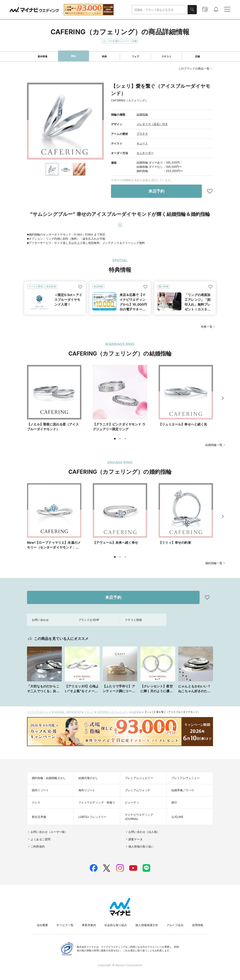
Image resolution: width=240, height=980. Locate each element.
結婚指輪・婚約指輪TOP (68, 712)
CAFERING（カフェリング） (113, 712)
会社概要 (42, 925)
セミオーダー (145, 153)
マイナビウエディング (39, 712)
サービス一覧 (65, 925)
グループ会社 (175, 925)
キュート (142, 143)
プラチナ (142, 134)
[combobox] (160, 10)
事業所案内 (89, 925)
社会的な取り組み (116, 925)
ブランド (89, 712)
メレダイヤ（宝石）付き (152, 124)
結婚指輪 (142, 114)
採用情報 (198, 925)
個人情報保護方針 (147, 925)
